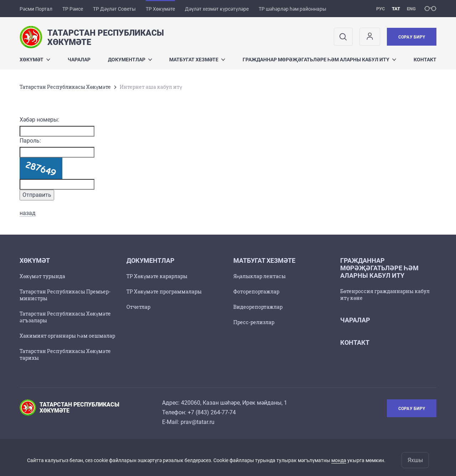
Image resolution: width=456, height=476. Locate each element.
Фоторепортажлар (256, 291)
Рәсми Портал (36, 9)
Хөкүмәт (35, 60)
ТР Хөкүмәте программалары (164, 291)
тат (396, 9)
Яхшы (415, 460)
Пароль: (30, 141)
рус (381, 9)
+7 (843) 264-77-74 (212, 412)
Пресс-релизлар (254, 322)
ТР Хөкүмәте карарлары (157, 276)
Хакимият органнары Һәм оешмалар (67, 336)
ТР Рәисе (73, 9)
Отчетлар (138, 307)
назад (28, 213)
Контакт (425, 60)
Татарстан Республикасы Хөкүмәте (65, 87)
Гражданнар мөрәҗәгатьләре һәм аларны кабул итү (319, 60)
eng (411, 9)
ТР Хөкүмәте (160, 9)
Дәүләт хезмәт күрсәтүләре (217, 9)
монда (339, 460)
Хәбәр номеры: (39, 120)
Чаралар (79, 60)
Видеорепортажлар (258, 307)
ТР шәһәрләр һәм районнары (292, 9)
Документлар (130, 60)
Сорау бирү (412, 37)
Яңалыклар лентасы (260, 276)
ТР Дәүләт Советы (114, 9)
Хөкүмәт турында (42, 276)
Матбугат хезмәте (197, 60)
